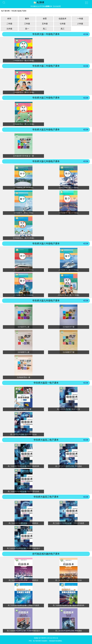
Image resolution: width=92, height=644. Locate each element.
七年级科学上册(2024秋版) (23, 188)
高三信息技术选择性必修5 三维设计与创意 (69, 523)
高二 (45, 29)
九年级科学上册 (23, 327)
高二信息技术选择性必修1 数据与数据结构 (24, 466)
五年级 (45, 24)
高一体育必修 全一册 (23, 409)
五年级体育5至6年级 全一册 (23, 156)
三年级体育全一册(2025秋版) (23, 124)
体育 (45, 19)
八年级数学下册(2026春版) (23, 295)
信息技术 (63, 19)
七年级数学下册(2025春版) (68, 213)
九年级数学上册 (23, 352)
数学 (27, 19)
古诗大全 (49, 638)
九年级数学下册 (69, 352)
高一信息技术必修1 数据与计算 (69, 409)
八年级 (80, 24)
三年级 (27, 24)
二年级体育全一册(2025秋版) (23, 92)
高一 (27, 29)
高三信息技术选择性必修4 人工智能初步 (24, 523)
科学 (9, 19)
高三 (63, 29)
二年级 (9, 24)
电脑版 (36, 638)
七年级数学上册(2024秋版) (23, 213)
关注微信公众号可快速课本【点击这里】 (46, 6)
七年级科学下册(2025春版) (68, 188)
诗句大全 (55, 638)
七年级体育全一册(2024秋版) (23, 238)
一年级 (80, 19)
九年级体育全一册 (23, 377)
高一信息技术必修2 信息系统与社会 (24, 434)
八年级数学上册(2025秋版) (68, 270)
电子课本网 (5, 11)
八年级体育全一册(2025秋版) (68, 295)
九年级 (9, 29)
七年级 (63, 24)
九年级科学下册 (69, 327)
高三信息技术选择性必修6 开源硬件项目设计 (24, 548)
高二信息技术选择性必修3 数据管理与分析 (24, 491)
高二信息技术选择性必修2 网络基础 (69, 466)
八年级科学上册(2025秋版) (23, 270)
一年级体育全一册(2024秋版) (23, 61)
